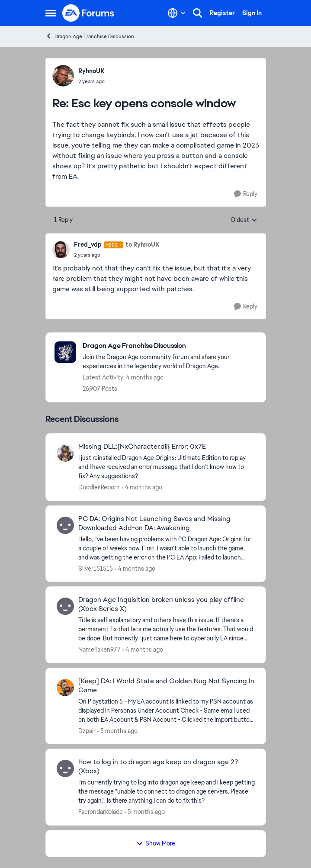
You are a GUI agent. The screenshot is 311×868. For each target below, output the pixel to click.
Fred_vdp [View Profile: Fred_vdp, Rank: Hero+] (88, 244)
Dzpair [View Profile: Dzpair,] (87, 730)
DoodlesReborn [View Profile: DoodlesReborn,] (99, 487)
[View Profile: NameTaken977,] (65, 606)
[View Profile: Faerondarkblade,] (65, 768)
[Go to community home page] (89, 13)
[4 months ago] (142, 487)
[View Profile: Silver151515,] (65, 525)
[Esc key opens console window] (91, 81)
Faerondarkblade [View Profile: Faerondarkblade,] (101, 812)
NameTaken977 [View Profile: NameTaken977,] (99, 649)
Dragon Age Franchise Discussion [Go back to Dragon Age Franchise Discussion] (90, 36)
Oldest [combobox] (244, 220)
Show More (156, 843)
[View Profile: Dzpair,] (65, 688)
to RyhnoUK (143, 244)
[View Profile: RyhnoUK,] (63, 76)
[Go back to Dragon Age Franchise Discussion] (170, 346)
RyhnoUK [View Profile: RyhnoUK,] (91, 71)
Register (222, 13)
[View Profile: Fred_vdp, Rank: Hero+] (61, 250)
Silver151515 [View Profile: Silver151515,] (96, 568)
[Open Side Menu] (51, 13)
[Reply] (246, 194)
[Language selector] (177, 13)
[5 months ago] (117, 731)
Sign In (252, 13)
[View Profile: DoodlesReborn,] (65, 453)
